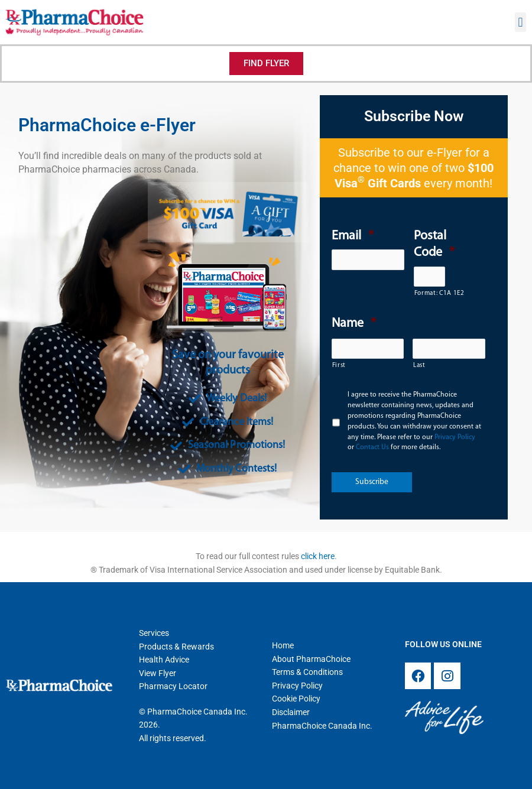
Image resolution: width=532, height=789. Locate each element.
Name (354, 324)
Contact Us (372, 447)
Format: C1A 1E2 (430, 293)
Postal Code (434, 245)
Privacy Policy (455, 437)
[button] (520, 22)
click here (318, 556)
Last (419, 366)
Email (353, 236)
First (339, 366)
